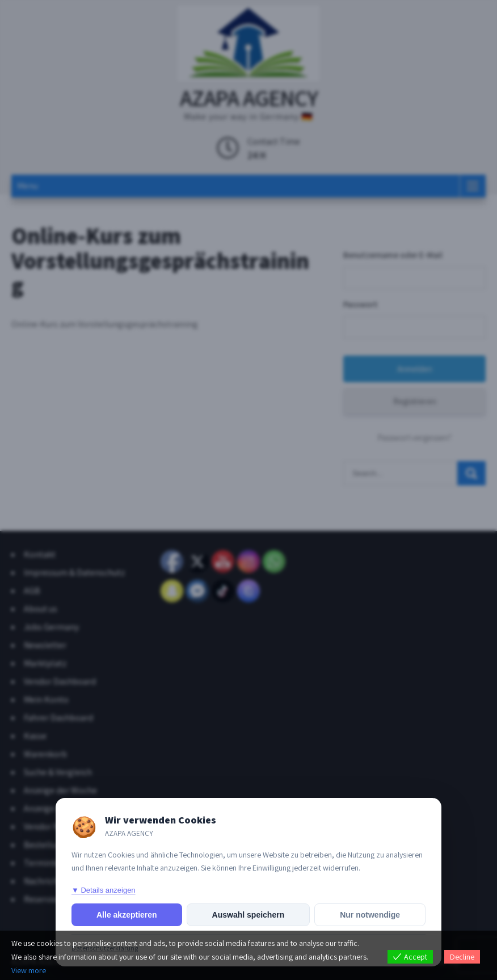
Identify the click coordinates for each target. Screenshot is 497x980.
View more (29, 970)
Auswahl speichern (248, 915)
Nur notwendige (370, 915)
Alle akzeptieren (127, 915)
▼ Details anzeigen (104, 890)
